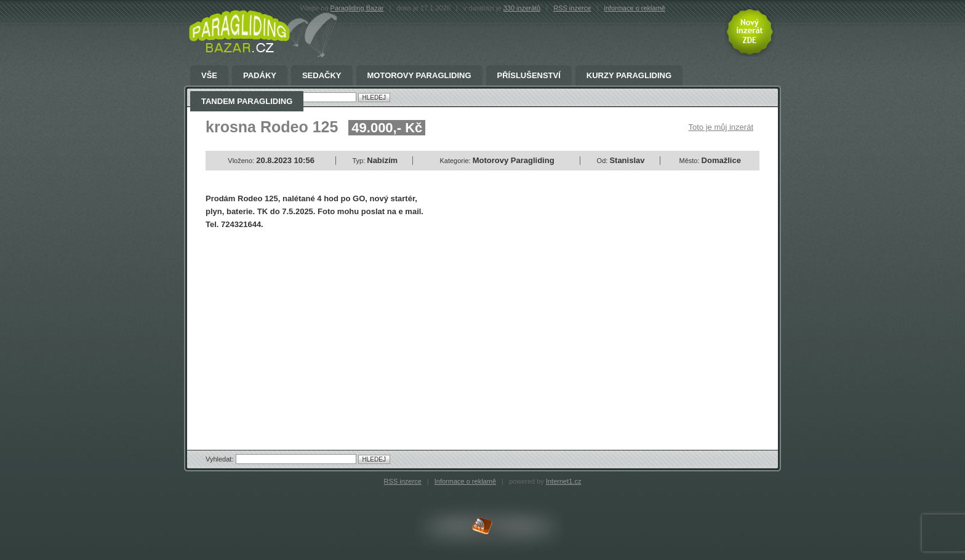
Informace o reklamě (465, 481)
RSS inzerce (572, 8)
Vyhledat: (221, 459)
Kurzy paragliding (629, 76)
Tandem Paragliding (247, 102)
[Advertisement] (309, 329)
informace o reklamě (635, 8)
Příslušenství (529, 76)
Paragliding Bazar (357, 8)
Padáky (260, 76)
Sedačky (322, 76)
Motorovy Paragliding (419, 76)
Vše (209, 76)
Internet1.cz (563, 481)
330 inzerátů (522, 8)
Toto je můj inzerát (721, 127)
